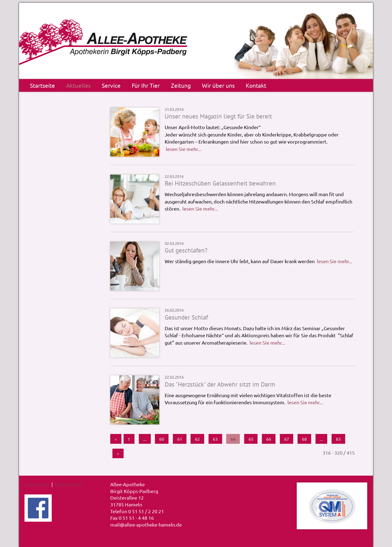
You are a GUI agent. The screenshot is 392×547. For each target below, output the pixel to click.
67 (287, 439)
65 (251, 439)
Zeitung (181, 85)
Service (111, 85)
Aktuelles (78, 85)
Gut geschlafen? (186, 250)
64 (233, 439)
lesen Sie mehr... (183, 149)
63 (215, 439)
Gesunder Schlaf (186, 317)
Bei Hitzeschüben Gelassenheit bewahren (220, 183)
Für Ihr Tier (146, 85)
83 (338, 439)
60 (162, 439)
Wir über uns (218, 85)
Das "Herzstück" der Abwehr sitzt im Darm (220, 384)
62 (197, 439)
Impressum (37, 484)
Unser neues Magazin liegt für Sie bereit (218, 116)
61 (180, 439)
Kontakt (256, 85)
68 (304, 439)
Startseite (42, 85)
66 (269, 439)
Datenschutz (69, 484)
